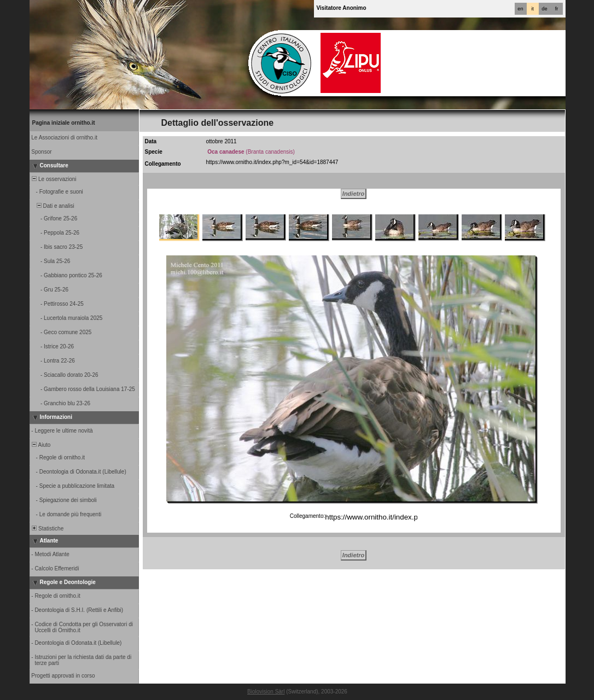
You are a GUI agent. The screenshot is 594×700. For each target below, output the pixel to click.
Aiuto (41, 445)
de (544, 9)
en (520, 9)
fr (557, 9)
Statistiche (47, 529)
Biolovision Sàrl (266, 692)
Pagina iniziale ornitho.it (64, 123)
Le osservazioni (54, 179)
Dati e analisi (53, 206)
